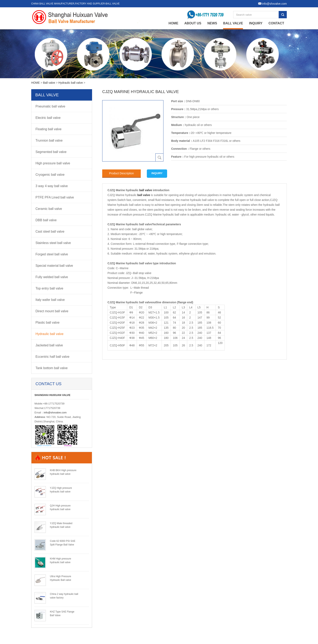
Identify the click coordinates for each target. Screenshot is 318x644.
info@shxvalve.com (55, 413)
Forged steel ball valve (52, 254)
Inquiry (256, 23)
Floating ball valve (48, 129)
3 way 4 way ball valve (52, 186)
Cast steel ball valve (50, 231)
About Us (193, 23)
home (173, 23)
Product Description (121, 173)
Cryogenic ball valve (50, 175)
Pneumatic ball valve (50, 106)
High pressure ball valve (53, 163)
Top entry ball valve (49, 288)
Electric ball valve (48, 118)
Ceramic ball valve (49, 209)
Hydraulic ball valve (71, 83)
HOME (35, 83)
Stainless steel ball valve (53, 243)
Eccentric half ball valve (52, 357)
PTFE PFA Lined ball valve (55, 197)
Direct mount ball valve (52, 311)
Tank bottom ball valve (52, 368)
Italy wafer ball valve (50, 300)
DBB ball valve (46, 220)
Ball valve (233, 23)
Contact (276, 23)
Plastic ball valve (47, 323)
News (212, 23)
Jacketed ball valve (49, 345)
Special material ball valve (54, 266)
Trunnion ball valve (49, 140)
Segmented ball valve (51, 152)
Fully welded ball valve (52, 277)
